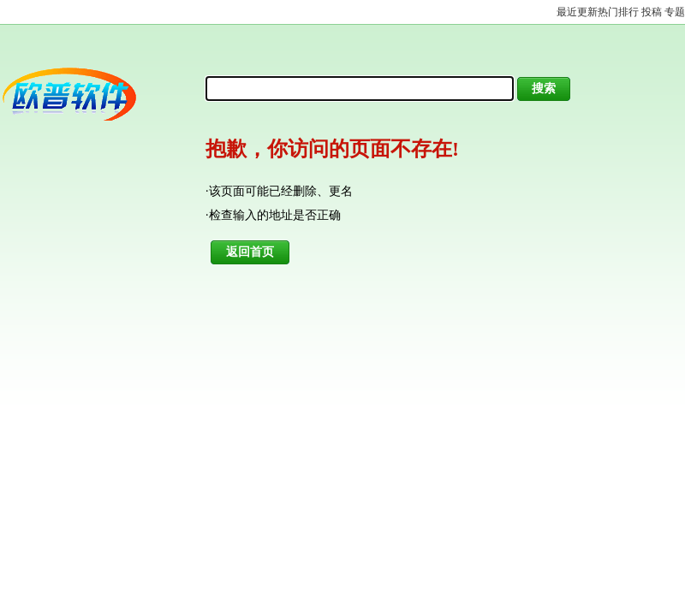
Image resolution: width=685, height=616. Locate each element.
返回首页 (250, 252)
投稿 (652, 12)
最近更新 (577, 12)
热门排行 (618, 12)
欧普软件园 (96, 94)
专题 (675, 12)
